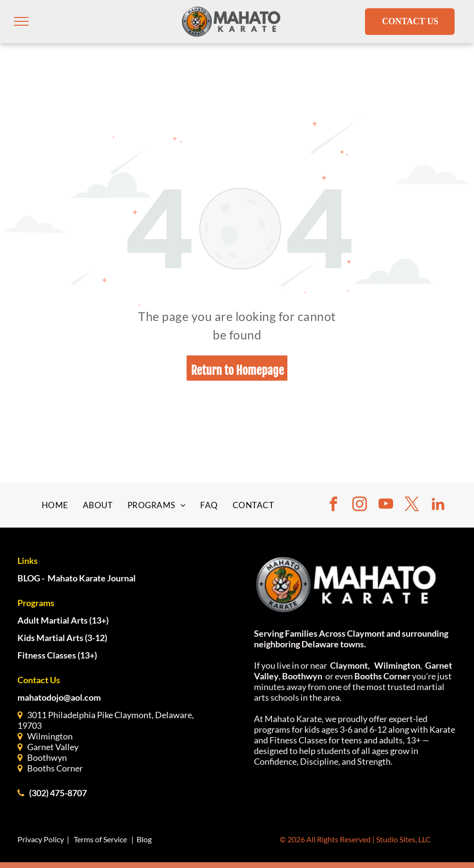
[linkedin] (438, 505)
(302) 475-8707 (58, 793)
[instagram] (360, 505)
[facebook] (333, 505)
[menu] (21, 21)
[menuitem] (55, 505)
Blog (144, 839)
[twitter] (412, 505)
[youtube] (386, 505)
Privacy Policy (41, 839)
